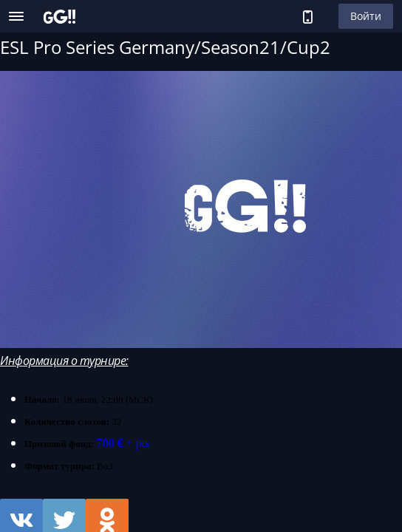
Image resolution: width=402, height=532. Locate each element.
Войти (366, 16)
